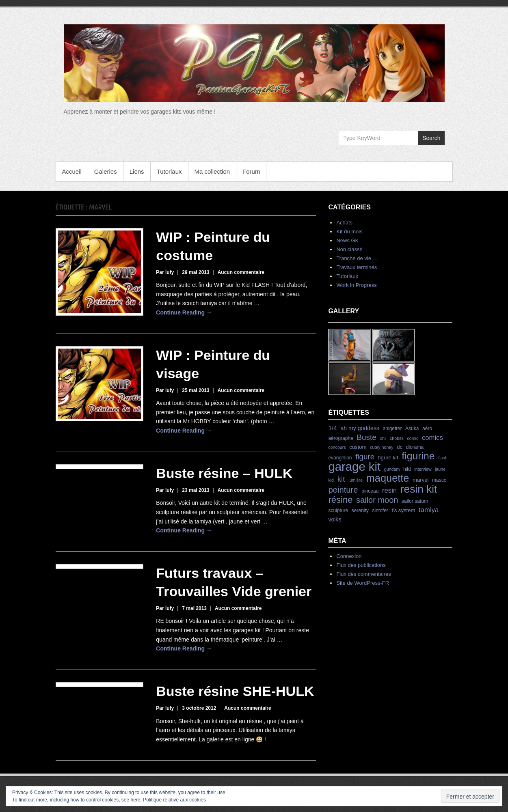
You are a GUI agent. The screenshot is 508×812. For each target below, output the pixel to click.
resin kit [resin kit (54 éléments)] (419, 489)
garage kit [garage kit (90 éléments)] (354, 466)
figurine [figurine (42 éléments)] (418, 456)
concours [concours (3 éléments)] (337, 447)
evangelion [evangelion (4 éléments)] (340, 458)
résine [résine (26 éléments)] (340, 500)
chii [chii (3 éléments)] (383, 438)
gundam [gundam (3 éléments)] (392, 469)
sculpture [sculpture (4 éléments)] (338, 510)
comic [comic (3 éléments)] (413, 438)
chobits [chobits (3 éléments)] (397, 438)
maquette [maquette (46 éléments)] (388, 478)
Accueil (72, 171)
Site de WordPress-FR (363, 583)
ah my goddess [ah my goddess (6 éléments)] (360, 428)
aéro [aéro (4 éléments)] (427, 429)
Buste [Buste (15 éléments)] (366, 437)
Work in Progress (356, 285)
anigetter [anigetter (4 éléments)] (392, 429)
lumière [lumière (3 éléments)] (356, 480)
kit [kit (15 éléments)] (341, 479)
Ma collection (212, 171)
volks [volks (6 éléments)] (335, 519)
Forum (251, 171)
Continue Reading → (184, 312)
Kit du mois (349, 232)
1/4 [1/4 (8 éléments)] (333, 428)
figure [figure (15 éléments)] (365, 457)
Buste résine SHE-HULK (235, 691)
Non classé (349, 249)
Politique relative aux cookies (174, 800)
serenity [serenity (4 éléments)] (360, 510)
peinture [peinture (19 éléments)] (343, 490)
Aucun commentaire (241, 272)
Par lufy (165, 272)
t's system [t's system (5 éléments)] (404, 510)
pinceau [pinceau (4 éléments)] (370, 491)
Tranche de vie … (357, 258)
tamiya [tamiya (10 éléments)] (429, 510)
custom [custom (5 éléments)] (358, 447)
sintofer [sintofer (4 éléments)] (380, 510)
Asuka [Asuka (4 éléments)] (412, 429)
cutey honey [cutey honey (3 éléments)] (382, 447)
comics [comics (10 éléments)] (432, 438)
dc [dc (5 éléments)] (400, 447)
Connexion (349, 556)
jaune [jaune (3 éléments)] (440, 469)
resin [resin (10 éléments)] (389, 490)
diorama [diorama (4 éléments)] (415, 447)
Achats (344, 223)
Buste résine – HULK (224, 473)
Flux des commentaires (363, 574)
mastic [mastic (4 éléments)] (439, 480)
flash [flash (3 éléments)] (443, 458)
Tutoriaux (169, 171)
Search (431, 138)
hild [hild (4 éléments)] (407, 469)
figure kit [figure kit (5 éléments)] (388, 458)
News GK (347, 240)
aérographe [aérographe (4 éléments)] (340, 438)
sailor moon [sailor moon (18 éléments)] (377, 500)
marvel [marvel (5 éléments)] (420, 480)
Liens (137, 171)
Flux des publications (361, 565)
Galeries (106, 171)
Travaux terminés (357, 267)
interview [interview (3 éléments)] (423, 469)
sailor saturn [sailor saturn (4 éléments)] (415, 501)
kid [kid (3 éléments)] (331, 480)
